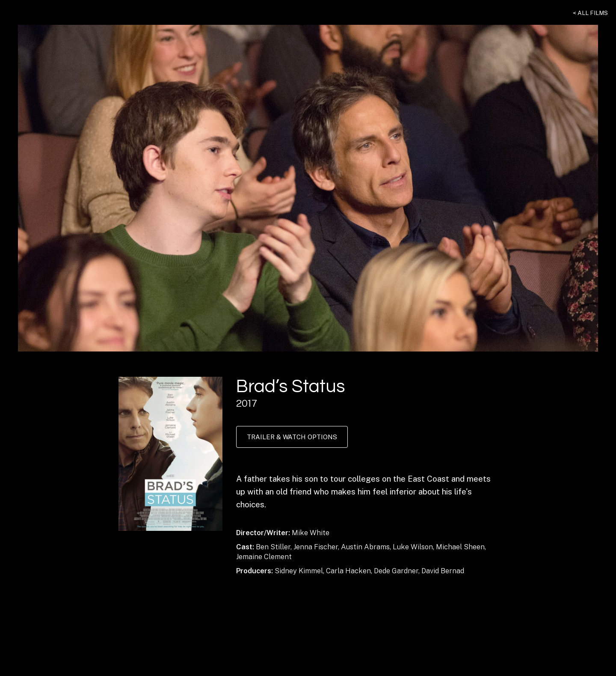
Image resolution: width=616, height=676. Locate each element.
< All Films (590, 13)
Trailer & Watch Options (292, 437)
